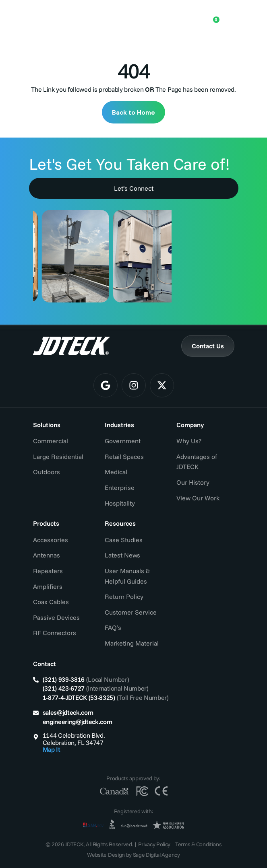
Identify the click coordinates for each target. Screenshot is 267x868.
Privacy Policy (154, 844)
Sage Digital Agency (156, 855)
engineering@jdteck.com (78, 722)
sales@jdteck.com (68, 712)
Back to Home (133, 112)
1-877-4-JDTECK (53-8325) (79, 697)
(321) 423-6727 (64, 688)
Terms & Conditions (198, 844)
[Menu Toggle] (228, 16)
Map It (52, 749)
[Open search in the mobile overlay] (187, 16)
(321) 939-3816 (64, 679)
